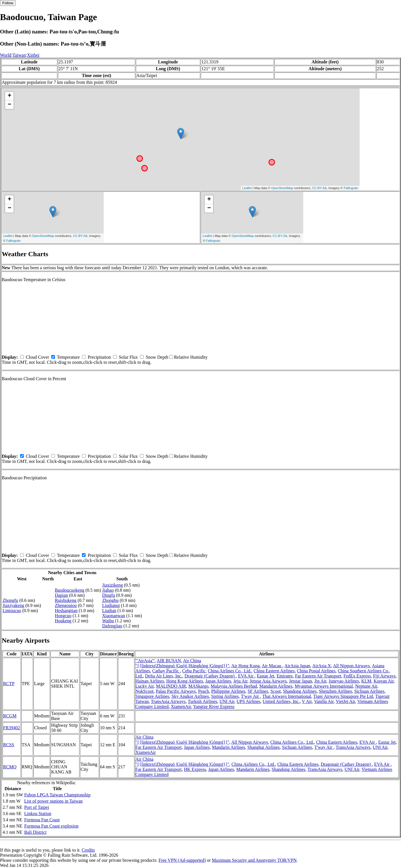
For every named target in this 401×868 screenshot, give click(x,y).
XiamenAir (181, 706)
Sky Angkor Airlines (190, 696)
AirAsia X (322, 666)
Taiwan (19, 55)
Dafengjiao (112, 626)
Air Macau (272, 666)
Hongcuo (63, 616)
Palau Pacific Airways (176, 691)
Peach (203, 691)
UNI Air (227, 701)
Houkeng (63, 621)
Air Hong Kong (245, 666)
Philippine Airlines (228, 691)
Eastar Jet (266, 676)
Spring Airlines (225, 696)
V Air (307, 701)
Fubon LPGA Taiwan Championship (57, 795)
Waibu (108, 621)
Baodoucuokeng (69, 590)
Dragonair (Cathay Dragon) (210, 676)
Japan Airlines (218, 681)
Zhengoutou (66, 605)
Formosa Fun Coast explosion (51, 826)
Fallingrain (351, 188)
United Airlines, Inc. (281, 701)
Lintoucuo (12, 611)
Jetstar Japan (301, 681)
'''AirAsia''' (145, 661)
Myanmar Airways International (324, 686)
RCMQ (10, 767)
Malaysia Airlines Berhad (234, 686)
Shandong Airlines (300, 691)
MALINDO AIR (171, 686)
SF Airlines (258, 691)
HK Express (195, 769)
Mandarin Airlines (276, 686)
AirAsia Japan (297, 666)
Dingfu (109, 595)
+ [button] (9, 96)
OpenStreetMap (282, 188)
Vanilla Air (324, 701)
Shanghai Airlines (264, 747)
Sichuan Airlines (369, 691)
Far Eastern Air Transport (318, 676)
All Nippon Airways (351, 666)
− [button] (9, 105)
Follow (8, 3)
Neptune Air (366, 686)
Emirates (285, 676)
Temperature (68, 357)
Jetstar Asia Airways (268, 681)
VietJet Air (345, 701)
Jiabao (108, 590)
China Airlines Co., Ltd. (230, 671)
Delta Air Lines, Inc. (164, 676)
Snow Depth (157, 357)
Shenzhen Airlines (335, 691)
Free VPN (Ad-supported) (182, 860)
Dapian (61, 595)
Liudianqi (111, 605)
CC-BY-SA (319, 188)
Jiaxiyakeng (13, 605)
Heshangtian (66, 611)
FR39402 (12, 728)
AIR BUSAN (169, 661)
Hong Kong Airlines (185, 681)
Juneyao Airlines (344, 681)
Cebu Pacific (194, 671)
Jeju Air (241, 681)
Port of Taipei (36, 807)
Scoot (275, 691)
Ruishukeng (65, 600)
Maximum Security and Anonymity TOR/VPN (254, 860)
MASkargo (199, 686)
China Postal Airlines (316, 671)
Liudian (109, 611)
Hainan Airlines (150, 681)
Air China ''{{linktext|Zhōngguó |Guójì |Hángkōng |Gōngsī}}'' (182, 663)
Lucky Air (145, 686)
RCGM (10, 716)
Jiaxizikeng (113, 585)
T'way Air (251, 696)
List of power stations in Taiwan (53, 801)
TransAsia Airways (168, 701)
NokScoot (145, 691)
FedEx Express (357, 676)
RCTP (9, 684)
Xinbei (33, 55)
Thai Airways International (287, 696)
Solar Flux (128, 357)
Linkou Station (38, 814)
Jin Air (320, 681)
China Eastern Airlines (274, 671)
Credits (88, 850)
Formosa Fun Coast (42, 820)
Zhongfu (10, 600)
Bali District (35, 832)
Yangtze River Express (214, 706)
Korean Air (384, 681)
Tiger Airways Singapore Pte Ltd (343, 696)
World (6, 55)
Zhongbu (111, 600)
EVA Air (246, 676)
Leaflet (247, 188)
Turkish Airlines (203, 701)
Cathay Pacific (166, 671)
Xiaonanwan (114, 616)
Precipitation (99, 357)
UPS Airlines (249, 701)
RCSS (9, 745)
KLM (366, 681)
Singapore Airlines (152, 696)
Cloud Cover (37, 357)
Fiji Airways (384, 676)
